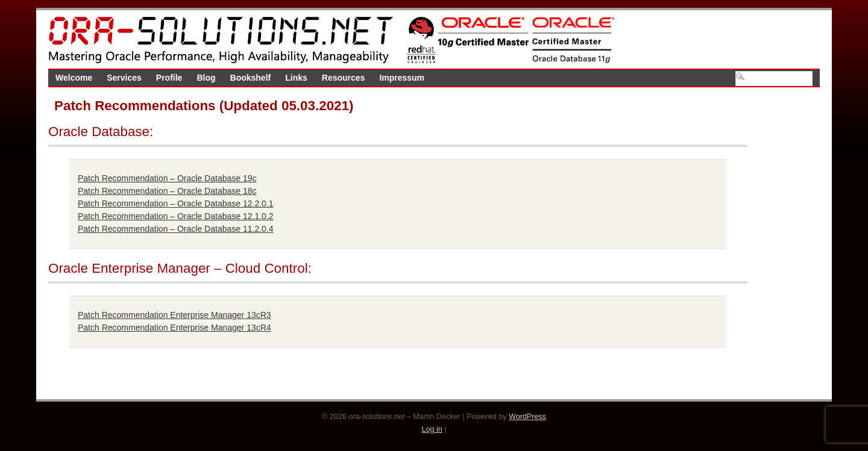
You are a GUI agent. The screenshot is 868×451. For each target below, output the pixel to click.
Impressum (402, 78)
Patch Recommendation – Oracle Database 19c (167, 178)
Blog (206, 78)
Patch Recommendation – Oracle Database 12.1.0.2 (176, 216)
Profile (169, 78)
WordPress (527, 417)
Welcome (74, 78)
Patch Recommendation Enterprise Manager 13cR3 (175, 315)
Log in (432, 429)
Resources (344, 78)
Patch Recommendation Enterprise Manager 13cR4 (175, 328)
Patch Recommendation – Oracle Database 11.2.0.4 (176, 229)
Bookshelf (251, 78)
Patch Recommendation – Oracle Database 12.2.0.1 (176, 204)
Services (124, 78)
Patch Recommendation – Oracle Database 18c (167, 191)
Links (296, 78)
